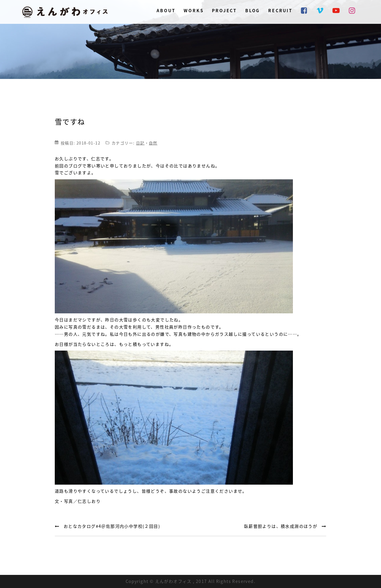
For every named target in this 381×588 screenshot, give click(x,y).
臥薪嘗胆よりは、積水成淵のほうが (281, 526)
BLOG (253, 10)
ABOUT (166, 10)
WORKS (194, 10)
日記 (140, 143)
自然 (153, 143)
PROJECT (224, 10)
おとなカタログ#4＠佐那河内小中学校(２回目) (112, 526)
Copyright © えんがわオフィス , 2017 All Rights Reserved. (190, 581)
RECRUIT (280, 10)
